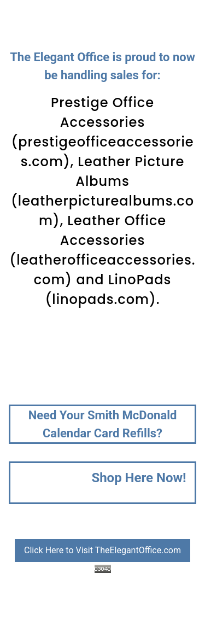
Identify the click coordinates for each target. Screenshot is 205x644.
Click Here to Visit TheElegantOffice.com (102, 550)
